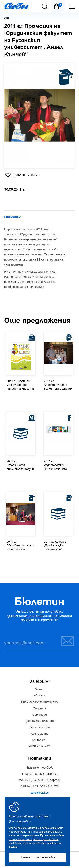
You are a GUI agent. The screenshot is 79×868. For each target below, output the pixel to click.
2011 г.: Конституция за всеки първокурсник (58, 385)
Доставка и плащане (40, 721)
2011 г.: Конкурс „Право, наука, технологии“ (55, 546)
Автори (39, 696)
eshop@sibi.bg (40, 793)
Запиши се (68, 641)
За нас (39, 689)
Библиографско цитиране (39, 702)
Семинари (40, 715)
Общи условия (40, 727)
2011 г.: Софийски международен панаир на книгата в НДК (20, 385)
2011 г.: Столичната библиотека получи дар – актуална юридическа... (20, 465)
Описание (13, 217)
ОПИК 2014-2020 (39, 746)
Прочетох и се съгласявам (37, 857)
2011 (7, 18)
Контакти (40, 740)
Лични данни (40, 734)
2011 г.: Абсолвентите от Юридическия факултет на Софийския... (20, 546)
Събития (39, 708)
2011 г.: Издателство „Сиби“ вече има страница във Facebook (55, 465)
